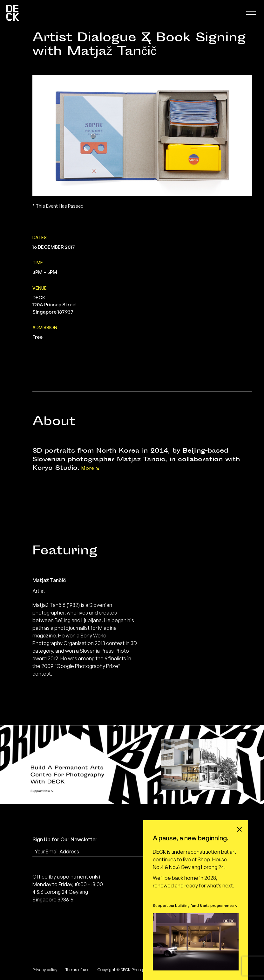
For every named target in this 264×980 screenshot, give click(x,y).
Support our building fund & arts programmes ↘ (195, 905)
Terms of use (77, 970)
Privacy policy (45, 970)
